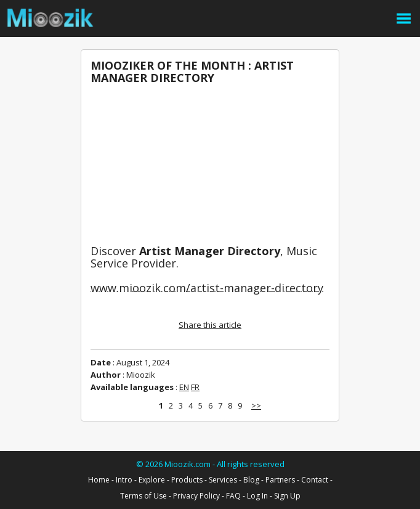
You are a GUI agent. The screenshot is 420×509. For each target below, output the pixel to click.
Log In (257, 496)
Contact (315, 480)
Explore (152, 480)
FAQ (233, 496)
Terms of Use (143, 496)
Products (187, 480)
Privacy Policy (196, 496)
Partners (280, 480)
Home (99, 480)
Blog (251, 480)
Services (223, 480)
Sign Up (287, 496)
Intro (124, 480)
